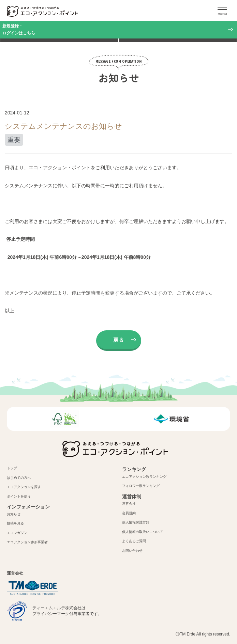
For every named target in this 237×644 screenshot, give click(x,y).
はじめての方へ (19, 478)
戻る (119, 340)
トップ (12, 468)
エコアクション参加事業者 (27, 542)
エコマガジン (17, 533)
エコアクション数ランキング (144, 477)
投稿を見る (15, 523)
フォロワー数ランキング (141, 486)
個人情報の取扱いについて (143, 532)
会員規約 (129, 513)
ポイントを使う (19, 496)
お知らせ (14, 514)
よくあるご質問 (134, 541)
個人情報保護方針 (136, 522)
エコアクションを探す (24, 487)
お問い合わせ (132, 551)
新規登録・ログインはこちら (19, 29)
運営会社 (129, 504)
